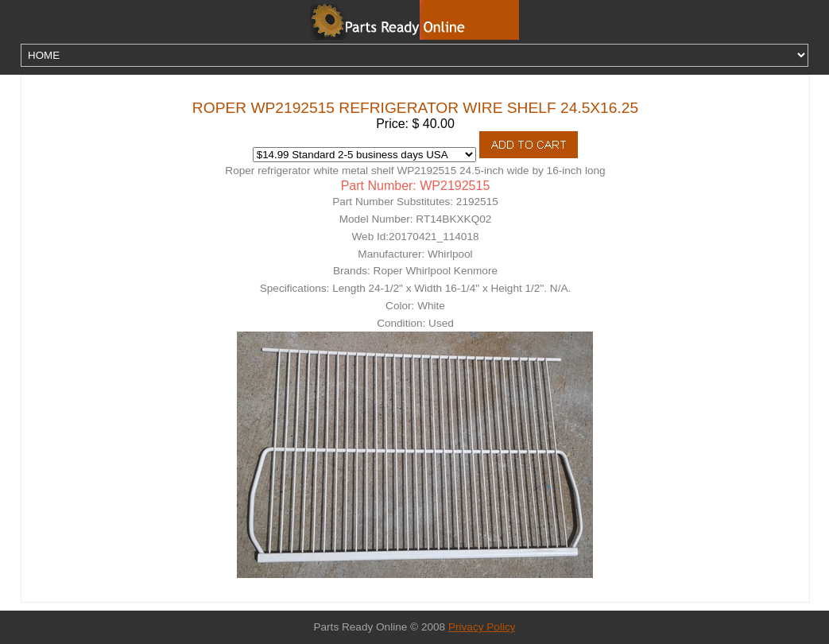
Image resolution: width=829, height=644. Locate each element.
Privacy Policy (482, 627)
